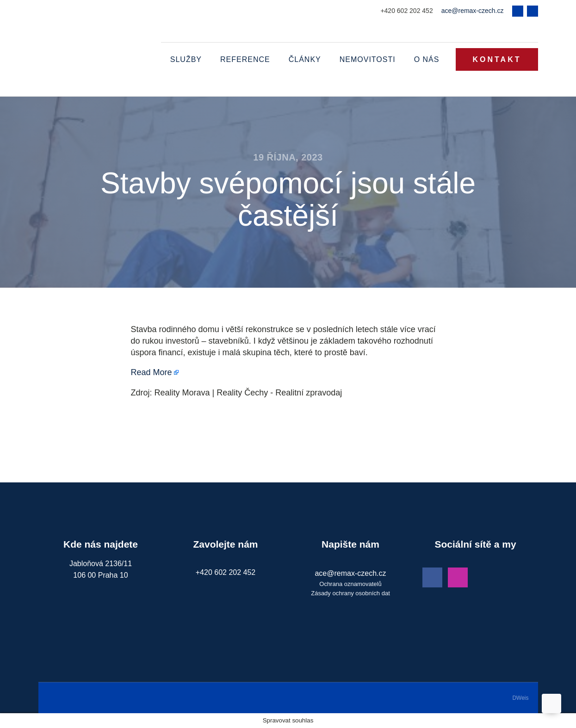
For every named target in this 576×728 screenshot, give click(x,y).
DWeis (520, 698)
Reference (245, 59)
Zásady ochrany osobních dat (350, 593)
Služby (186, 59)
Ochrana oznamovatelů (350, 584)
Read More (152, 372)
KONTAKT (497, 59)
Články (305, 59)
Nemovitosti (368, 59)
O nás (427, 59)
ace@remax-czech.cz (473, 11)
